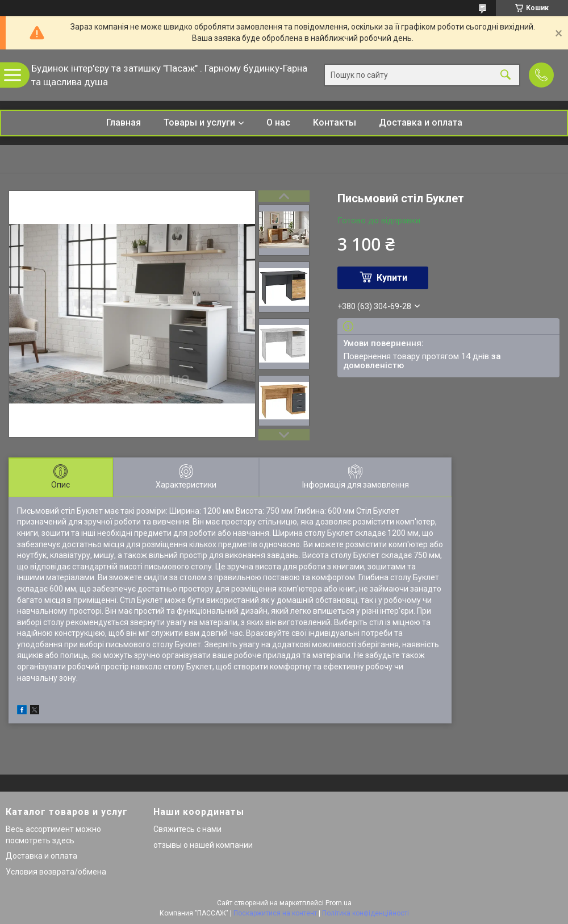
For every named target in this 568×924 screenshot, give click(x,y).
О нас (278, 122)
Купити (392, 278)
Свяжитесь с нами (187, 829)
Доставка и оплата (421, 122)
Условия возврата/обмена (56, 872)
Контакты (335, 122)
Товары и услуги (199, 122)
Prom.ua (339, 903)
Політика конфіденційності (366, 913)
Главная (124, 122)
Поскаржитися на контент (275, 913)
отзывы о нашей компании (203, 845)
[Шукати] (506, 75)
